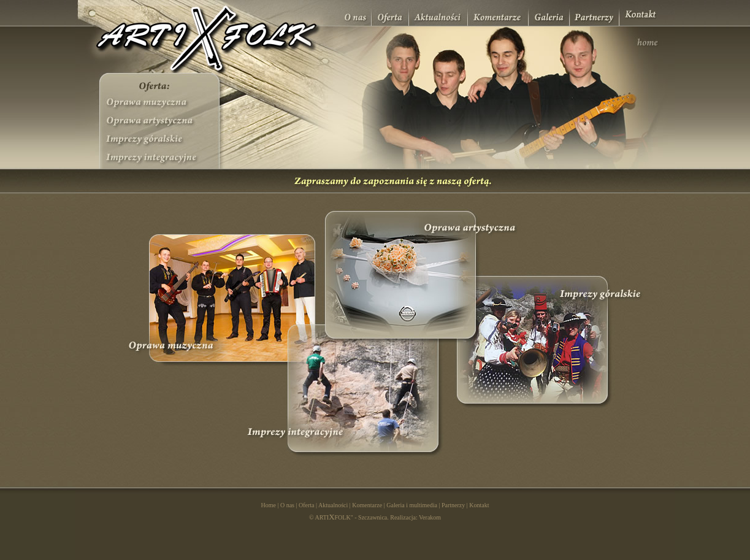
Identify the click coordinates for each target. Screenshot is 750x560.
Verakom (430, 517)
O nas (287, 505)
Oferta (307, 505)
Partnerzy (453, 505)
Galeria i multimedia (412, 505)
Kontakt (479, 505)
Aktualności (333, 505)
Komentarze (367, 505)
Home (268, 505)
